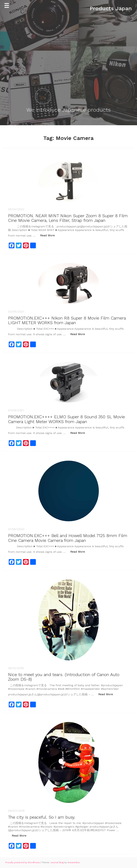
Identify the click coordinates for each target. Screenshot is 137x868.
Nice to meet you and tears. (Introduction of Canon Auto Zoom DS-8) (64, 677)
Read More (49, 235)
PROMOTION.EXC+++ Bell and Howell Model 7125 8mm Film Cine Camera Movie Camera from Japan (68, 538)
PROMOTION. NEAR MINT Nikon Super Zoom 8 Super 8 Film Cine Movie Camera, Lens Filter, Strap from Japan (68, 218)
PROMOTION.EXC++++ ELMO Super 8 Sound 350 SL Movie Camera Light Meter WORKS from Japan (66, 419)
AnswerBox (74, 862)
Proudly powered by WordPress (23, 862)
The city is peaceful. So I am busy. (42, 817)
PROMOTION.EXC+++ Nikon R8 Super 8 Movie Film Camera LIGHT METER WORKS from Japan (67, 320)
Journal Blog (57, 862)
